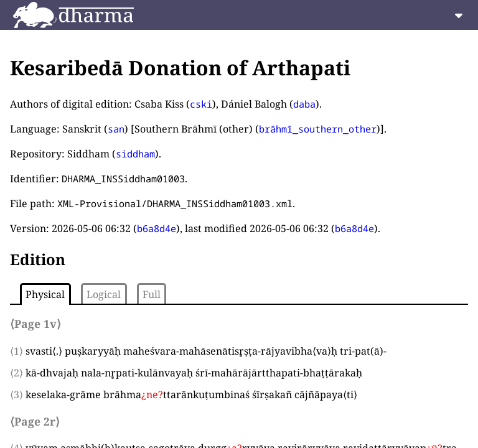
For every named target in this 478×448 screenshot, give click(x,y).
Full (152, 294)
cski (201, 104)
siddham (135, 154)
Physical (45, 294)
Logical (104, 294)
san (116, 129)
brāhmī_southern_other (318, 129)
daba (304, 104)
